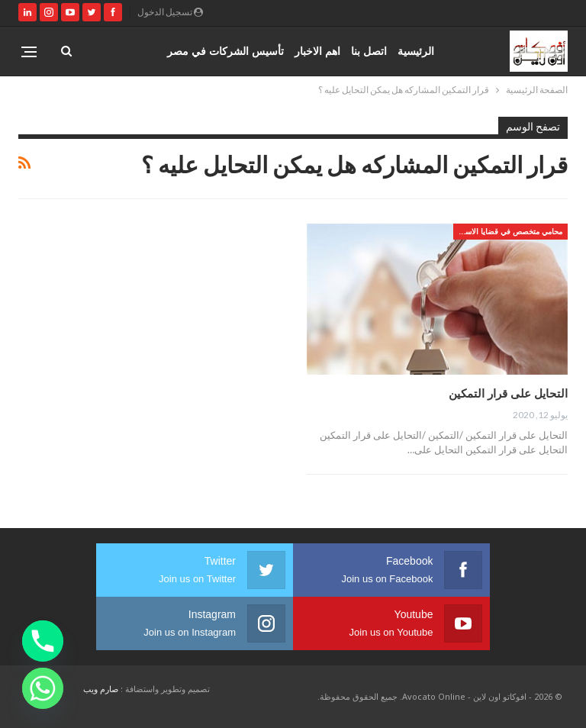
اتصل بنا (369, 51)
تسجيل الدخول (170, 12)
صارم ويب (101, 689)
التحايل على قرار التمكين (508, 393)
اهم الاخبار (317, 51)
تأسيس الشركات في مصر (225, 51)
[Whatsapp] (43, 688)
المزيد (143, 51)
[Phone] (43, 641)
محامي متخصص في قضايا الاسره (510, 231)
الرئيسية (416, 51)
